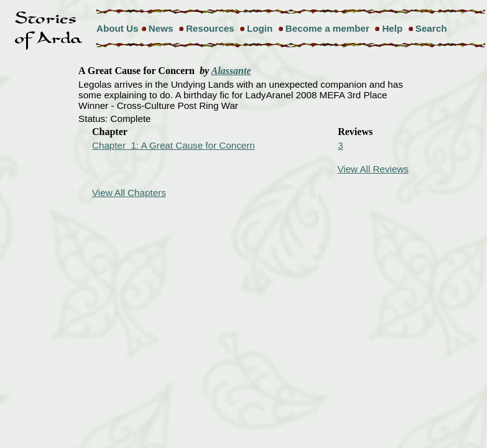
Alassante (231, 71)
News (161, 28)
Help (392, 28)
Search (431, 28)
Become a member (327, 28)
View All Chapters (129, 193)
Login (260, 28)
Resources (210, 28)
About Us (118, 28)
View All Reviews (373, 169)
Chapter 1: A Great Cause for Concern (174, 145)
